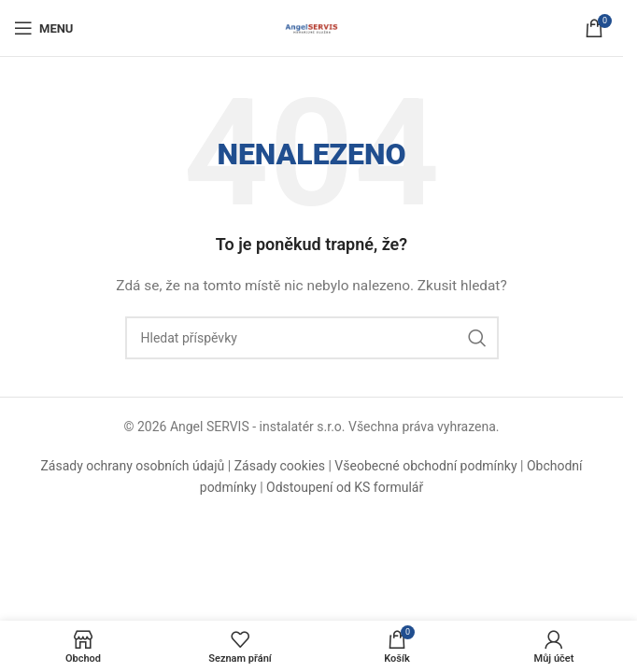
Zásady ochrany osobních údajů (132, 466)
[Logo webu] (311, 27)
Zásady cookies (280, 466)
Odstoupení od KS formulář (345, 487)
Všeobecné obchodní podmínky (425, 466)
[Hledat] (312, 338)
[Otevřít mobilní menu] (43, 28)
